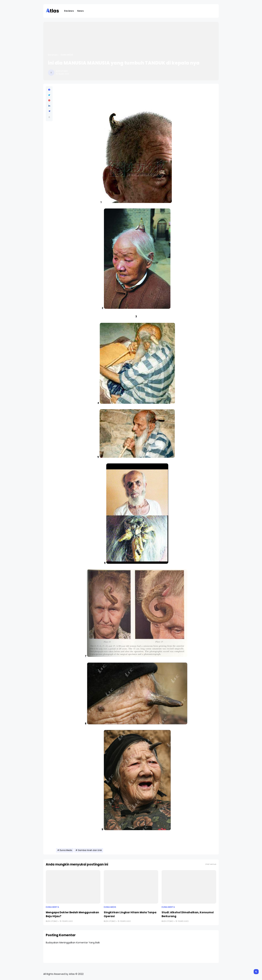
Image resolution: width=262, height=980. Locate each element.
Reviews (69, 11)
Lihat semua (211, 864)
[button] (49, 117)
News (80, 11)
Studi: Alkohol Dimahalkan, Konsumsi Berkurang (188, 914)
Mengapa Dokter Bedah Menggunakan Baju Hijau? (72, 914)
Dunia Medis (67, 55)
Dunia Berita (52, 907)
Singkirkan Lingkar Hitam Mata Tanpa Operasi (130, 914)
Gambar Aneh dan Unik (90, 850)
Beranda (53, 55)
